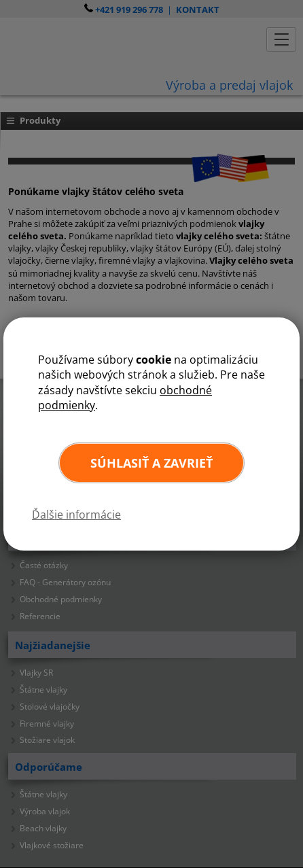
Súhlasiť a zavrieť (151, 463)
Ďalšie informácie (76, 515)
